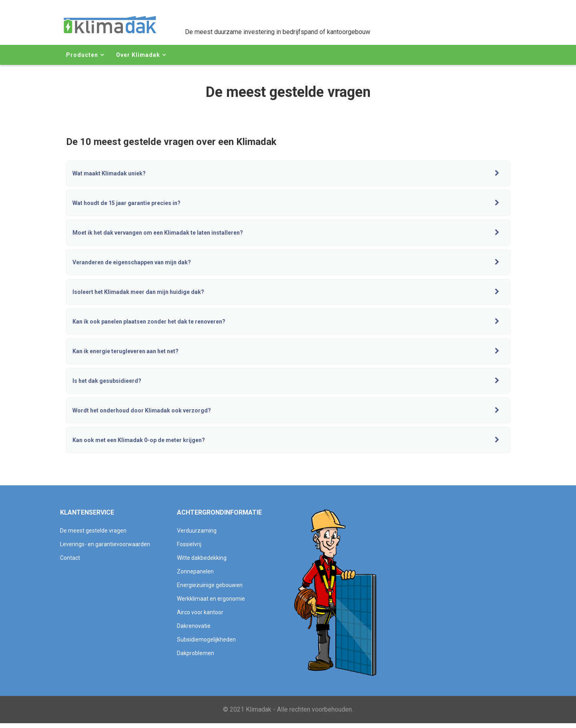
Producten (82, 55)
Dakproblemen (196, 658)
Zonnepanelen (195, 576)
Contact (70, 563)
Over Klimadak (138, 55)
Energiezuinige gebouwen (210, 590)
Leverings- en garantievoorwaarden (105, 549)
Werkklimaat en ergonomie (211, 603)
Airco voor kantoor (200, 617)
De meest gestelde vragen (93, 535)
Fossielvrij (189, 549)
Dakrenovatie (194, 631)
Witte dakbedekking (202, 563)
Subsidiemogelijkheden (206, 644)
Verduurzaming (197, 535)
